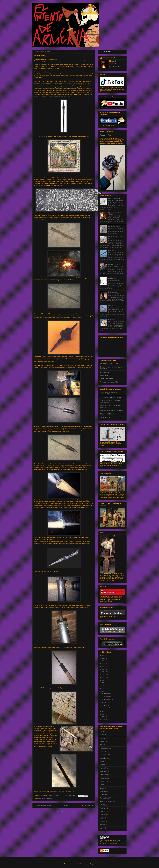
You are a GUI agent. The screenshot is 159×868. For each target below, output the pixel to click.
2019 (104, 672)
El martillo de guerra (115, 199)
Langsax (111, 251)
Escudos (103, 811)
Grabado (103, 765)
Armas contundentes (46, 798)
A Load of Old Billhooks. (108, 414)
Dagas (102, 788)
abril (105, 705)
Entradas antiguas (87, 805)
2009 (104, 717)
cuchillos (103, 731)
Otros (102, 751)
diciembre (107, 694)
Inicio (66, 805)
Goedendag (40, 56)
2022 (104, 664)
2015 (104, 683)
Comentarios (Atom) (68, 812)
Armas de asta (105, 778)
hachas (102, 761)
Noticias (103, 738)
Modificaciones (105, 775)
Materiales (103, 771)
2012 (104, 691)
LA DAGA (111, 306)
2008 (104, 720)
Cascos (102, 805)
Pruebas (103, 785)
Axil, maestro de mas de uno (109, 364)
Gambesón (112, 320)
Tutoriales (103, 758)
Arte (101, 745)
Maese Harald (104, 375)
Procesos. (103, 735)
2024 (104, 658)
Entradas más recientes (42, 805)
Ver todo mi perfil (115, 66)
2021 (104, 666)
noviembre (107, 700)
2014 (104, 686)
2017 (104, 677)
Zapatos (103, 825)
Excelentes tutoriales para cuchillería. (112, 411)
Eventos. (103, 781)
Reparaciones (104, 798)
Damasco (103, 821)
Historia (102, 768)
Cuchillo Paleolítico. (115, 264)
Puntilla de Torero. (114, 226)
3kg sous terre (104, 372)
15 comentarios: (71, 796)
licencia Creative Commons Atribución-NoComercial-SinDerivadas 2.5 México (112, 842)
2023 (104, 661)
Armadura (103, 808)
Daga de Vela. (113, 292)
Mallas (102, 818)
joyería (102, 828)
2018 (104, 675)
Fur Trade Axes (105, 417)
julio (105, 702)
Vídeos (102, 741)
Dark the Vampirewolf (107, 379)
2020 (104, 669)
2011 (104, 711)
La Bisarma (112, 278)
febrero (106, 708)
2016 (104, 680)
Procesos (103, 795)
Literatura (103, 815)
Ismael (113, 61)
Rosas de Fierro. (106, 135)
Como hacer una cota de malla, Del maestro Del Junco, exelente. (111, 393)
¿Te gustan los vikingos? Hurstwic (111, 397)
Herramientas (104, 748)
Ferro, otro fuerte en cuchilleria (110, 382)
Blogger (92, 864)
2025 (104, 655)
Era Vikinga (104, 755)
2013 (104, 689)
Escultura (103, 791)
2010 (104, 714)
